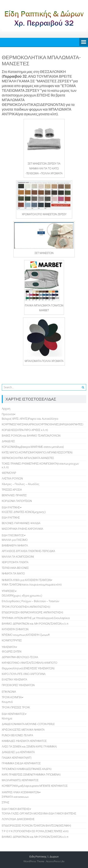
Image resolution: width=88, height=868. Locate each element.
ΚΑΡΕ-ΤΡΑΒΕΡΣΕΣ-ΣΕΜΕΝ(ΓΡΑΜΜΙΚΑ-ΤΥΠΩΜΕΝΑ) (31, 774)
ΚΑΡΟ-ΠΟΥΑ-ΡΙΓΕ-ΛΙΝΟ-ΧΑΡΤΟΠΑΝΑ (24, 674)
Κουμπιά (7, 702)
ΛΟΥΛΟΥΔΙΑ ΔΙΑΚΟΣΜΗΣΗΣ (18, 819)
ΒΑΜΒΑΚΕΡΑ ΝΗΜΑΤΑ (15, 545)
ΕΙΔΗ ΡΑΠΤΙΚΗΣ (11, 507)
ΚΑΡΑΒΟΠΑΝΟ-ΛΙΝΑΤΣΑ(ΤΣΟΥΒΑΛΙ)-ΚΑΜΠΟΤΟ (30, 663)
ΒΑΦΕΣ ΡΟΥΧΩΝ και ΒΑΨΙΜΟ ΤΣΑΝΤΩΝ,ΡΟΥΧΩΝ (31, 435)
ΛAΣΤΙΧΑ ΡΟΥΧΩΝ (12, 478)
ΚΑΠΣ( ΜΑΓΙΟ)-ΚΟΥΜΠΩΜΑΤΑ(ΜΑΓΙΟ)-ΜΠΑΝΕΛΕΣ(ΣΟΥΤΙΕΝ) (37, 452)
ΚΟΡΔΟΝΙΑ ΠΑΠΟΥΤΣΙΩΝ (17, 501)
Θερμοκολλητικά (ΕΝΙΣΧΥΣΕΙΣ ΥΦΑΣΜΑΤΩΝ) (28, 668)
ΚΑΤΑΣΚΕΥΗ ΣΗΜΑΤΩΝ (15, 629)
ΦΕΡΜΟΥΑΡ (9, 473)
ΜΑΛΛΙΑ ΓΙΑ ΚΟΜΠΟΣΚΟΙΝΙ (18, 557)
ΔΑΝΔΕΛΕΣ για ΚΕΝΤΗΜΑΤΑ (18, 752)
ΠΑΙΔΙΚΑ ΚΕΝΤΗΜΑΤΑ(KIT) (17, 758)
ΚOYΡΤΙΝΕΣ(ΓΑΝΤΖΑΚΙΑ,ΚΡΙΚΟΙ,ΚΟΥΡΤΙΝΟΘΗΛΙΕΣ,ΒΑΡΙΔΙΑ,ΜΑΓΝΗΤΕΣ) (43, 424)
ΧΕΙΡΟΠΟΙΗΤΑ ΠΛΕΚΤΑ (15, 562)
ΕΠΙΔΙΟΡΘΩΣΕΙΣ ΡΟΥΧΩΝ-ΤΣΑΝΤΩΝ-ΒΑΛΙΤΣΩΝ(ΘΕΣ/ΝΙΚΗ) (36, 825)
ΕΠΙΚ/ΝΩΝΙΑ (9, 692)
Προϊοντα (8, 414)
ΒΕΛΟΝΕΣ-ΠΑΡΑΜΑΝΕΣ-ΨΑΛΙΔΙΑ (21, 523)
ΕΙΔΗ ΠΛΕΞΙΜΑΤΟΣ (13, 535)
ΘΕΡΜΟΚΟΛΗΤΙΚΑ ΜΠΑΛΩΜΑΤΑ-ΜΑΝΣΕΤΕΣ (28, 458)
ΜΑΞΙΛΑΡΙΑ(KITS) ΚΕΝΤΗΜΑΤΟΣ (20, 780)
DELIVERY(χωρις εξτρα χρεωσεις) (22, 595)
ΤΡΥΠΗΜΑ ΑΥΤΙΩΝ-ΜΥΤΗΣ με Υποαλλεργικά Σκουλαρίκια (36, 618)
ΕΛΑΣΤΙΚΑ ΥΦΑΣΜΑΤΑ (14, 679)
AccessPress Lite (55, 861)
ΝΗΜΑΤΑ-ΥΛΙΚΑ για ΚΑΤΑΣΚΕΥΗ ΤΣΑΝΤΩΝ (26, 580)
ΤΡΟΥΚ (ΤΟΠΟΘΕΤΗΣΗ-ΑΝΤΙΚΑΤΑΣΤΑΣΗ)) (26, 607)
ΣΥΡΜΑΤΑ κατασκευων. (16, 797)
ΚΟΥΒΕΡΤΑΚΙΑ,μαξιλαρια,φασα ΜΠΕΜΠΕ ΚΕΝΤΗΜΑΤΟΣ (35, 786)
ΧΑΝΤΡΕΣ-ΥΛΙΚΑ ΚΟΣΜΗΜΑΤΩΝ (20, 792)
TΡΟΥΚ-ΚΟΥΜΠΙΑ (12, 697)
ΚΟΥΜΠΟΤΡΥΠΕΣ (12, 640)
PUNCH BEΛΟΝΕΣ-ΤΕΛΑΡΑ (17, 735)
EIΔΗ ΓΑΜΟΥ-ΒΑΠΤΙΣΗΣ (16, 809)
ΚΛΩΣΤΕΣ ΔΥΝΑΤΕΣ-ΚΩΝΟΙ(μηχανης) (24, 512)
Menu (84, 42)
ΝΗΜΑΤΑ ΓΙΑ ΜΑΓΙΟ (13, 573)
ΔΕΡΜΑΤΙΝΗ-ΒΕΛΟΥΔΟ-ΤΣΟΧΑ (20, 657)
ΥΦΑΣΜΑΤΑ (9, 647)
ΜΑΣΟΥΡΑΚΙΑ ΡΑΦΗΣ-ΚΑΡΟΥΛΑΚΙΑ (22, 529)
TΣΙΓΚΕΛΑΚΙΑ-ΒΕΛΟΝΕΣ (15, 568)
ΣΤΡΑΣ (6, 802)
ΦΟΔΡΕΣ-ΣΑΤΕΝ (12, 651)
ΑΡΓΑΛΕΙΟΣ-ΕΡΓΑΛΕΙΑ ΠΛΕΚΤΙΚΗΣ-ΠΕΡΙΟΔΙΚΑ (28, 551)
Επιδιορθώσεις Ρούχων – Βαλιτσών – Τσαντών (30, 601)
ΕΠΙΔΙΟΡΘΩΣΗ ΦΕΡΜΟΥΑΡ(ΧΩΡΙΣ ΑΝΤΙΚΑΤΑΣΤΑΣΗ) (32, 612)
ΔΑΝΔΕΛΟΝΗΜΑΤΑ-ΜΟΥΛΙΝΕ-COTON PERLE (28, 724)
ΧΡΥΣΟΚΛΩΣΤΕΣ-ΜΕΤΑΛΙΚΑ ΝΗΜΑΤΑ (23, 730)
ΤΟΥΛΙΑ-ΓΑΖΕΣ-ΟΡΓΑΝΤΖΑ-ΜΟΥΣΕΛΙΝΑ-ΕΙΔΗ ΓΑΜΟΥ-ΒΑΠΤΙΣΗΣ (39, 813)
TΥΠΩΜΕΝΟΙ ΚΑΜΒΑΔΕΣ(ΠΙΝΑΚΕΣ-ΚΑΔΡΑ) (27, 769)
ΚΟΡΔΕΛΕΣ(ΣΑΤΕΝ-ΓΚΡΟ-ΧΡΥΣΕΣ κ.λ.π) (25, 430)
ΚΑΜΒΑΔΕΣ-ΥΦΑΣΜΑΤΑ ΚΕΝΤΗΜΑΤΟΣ (24, 741)
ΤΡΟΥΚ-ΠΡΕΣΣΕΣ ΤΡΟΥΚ (16, 707)
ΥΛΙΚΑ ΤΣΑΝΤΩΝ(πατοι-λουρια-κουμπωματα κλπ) (32, 584)
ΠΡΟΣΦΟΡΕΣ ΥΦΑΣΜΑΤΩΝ (18, 685)
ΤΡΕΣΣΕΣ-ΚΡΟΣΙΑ (12, 490)
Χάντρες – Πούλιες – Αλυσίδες (21, 484)
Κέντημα (7, 718)
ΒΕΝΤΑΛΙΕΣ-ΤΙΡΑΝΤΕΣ (14, 495)
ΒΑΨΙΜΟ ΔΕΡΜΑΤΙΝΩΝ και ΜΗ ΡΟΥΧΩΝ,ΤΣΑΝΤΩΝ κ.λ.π (35, 623)
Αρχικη (6, 408)
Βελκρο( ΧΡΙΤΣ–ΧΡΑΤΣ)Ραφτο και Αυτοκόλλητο (30, 419)
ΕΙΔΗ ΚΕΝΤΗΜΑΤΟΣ (13, 714)
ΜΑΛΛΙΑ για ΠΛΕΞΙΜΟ (15, 540)
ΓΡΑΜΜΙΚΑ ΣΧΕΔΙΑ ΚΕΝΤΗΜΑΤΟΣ (21, 763)
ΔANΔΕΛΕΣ (8, 441)
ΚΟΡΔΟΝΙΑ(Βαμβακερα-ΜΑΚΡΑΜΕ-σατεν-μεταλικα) (33, 447)
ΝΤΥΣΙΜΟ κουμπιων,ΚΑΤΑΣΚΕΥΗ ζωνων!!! (26, 635)
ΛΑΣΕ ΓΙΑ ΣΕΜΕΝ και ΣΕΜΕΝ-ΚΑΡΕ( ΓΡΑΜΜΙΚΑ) (29, 746)
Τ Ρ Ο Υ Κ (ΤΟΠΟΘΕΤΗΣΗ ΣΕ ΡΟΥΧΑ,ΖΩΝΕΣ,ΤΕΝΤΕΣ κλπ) (35, 831)
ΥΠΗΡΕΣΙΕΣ (8, 591)
